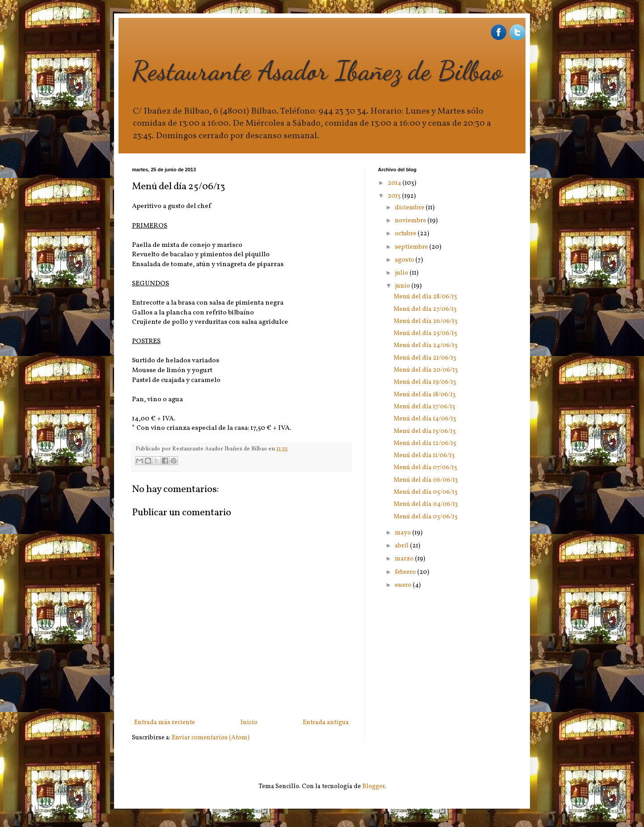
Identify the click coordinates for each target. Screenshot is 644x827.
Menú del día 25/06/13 (425, 333)
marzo (405, 559)
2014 (395, 183)
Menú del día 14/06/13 (425, 419)
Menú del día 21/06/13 (425, 358)
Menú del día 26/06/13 (426, 321)
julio (402, 273)
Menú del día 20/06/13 (426, 370)
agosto (405, 260)
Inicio (249, 723)
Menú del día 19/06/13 (425, 382)
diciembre (410, 208)
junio (403, 286)
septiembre (412, 247)
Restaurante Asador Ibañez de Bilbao (317, 71)
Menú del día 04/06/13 (426, 504)
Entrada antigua (326, 723)
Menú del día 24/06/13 (426, 346)
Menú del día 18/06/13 (425, 395)
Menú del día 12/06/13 (425, 443)
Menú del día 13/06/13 (425, 431)
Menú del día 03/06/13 (426, 517)
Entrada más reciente (165, 723)
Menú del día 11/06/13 (424, 456)
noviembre (411, 221)
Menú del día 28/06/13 (425, 297)
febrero (406, 572)
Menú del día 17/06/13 (424, 407)
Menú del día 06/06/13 (426, 480)
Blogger (373, 787)
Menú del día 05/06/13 (426, 492)
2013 (395, 196)
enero (404, 585)
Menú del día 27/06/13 (425, 309)
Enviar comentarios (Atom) (211, 738)
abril (402, 546)
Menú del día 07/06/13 (425, 468)
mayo (404, 533)
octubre (406, 234)
